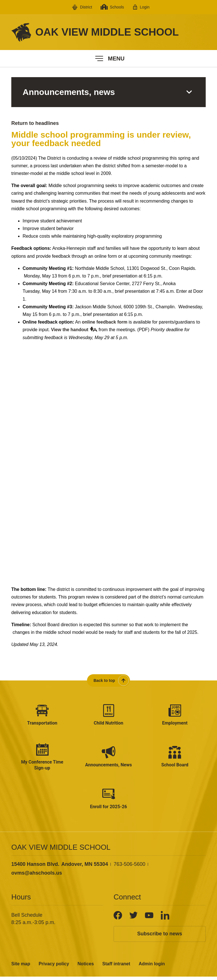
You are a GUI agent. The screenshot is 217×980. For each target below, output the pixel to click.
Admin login (152, 967)
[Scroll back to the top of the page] (108, 680)
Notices (86, 967)
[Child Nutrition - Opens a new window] (109, 716)
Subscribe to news (160, 937)
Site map (21, 967)
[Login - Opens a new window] (141, 7)
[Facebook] (118, 919)
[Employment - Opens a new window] (175, 716)
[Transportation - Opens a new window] (42, 716)
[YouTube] (149, 919)
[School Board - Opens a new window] (175, 759)
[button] (108, 58)
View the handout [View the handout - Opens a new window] (70, 330)
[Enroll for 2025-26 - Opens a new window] (109, 802)
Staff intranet (116, 967)
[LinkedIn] (165, 919)
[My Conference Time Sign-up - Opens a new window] (42, 759)
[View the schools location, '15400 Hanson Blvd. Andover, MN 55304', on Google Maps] (60, 868)
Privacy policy (54, 967)
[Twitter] (134, 919)
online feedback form (105, 322)
